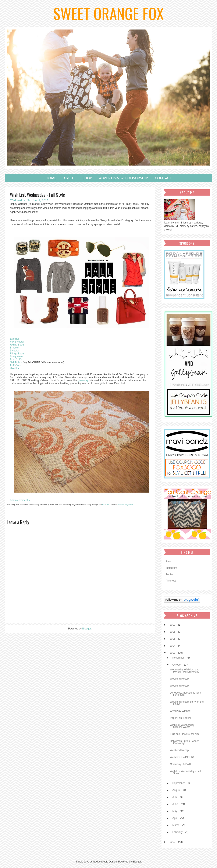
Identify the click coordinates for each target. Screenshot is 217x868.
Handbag (15, 368)
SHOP (87, 178)
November (179, 658)
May (175, 811)
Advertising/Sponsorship (123, 178)
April (175, 818)
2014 (173, 646)
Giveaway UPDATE (181, 764)
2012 (173, 842)
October (177, 665)
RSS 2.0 (106, 505)
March (176, 825)
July (175, 797)
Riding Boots (17, 345)
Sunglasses (17, 357)
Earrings (15, 339)
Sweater (15, 351)
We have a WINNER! (182, 757)
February (178, 832)
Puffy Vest (16, 365)
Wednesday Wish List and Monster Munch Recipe (185, 671)
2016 (173, 632)
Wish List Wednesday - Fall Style (185, 772)
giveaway (83, 380)
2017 (173, 625)
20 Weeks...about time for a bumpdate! (186, 694)
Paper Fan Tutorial (180, 718)
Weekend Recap (179, 679)
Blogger (87, 629)
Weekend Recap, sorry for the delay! (187, 703)
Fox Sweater (17, 342)
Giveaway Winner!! (181, 711)
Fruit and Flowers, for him (184, 734)
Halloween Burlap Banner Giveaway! (184, 742)
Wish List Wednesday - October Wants (183, 726)
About (69, 178)
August (177, 790)
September (179, 783)
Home (51, 178)
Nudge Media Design (105, 862)
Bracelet (15, 348)
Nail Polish (16, 362)
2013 (173, 653)
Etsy (168, 562)
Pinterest (171, 581)
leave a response (125, 505)
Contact (163, 178)
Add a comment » (20, 500)
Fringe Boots (17, 354)
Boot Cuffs (16, 360)
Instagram (171, 568)
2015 (173, 639)
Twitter (169, 574)
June (175, 804)
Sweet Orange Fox (109, 13)
